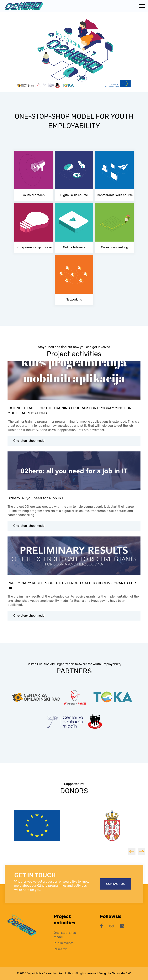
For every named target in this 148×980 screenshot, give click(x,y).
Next (141, 852)
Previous (132, 852)
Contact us (115, 884)
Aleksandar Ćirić (121, 973)
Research (61, 949)
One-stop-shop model (29, 441)
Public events (64, 943)
